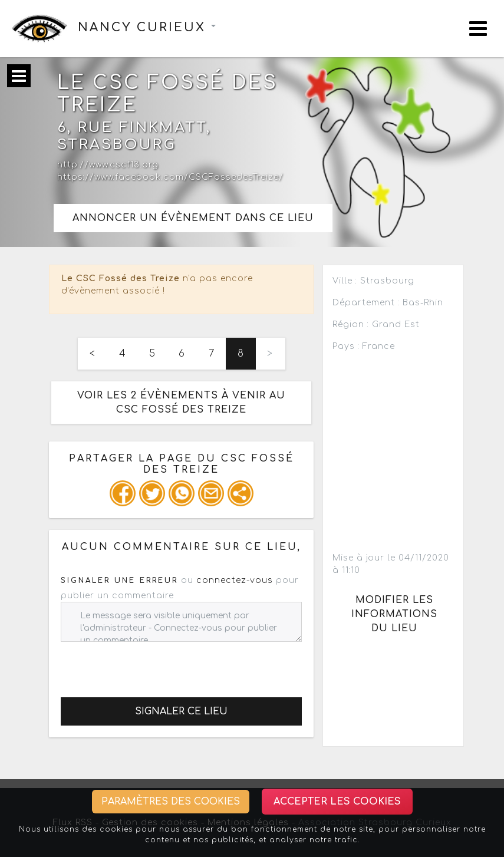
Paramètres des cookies (171, 802)
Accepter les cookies (337, 802)
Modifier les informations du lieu (394, 614)
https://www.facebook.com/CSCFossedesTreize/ (170, 177)
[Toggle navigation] (478, 29)
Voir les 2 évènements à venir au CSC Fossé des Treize (181, 403)
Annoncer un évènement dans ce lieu (193, 218)
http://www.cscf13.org (108, 165)
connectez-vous (235, 580)
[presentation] (150, 665)
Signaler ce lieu (181, 711)
